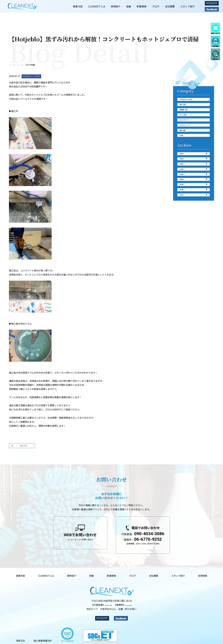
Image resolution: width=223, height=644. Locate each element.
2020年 (193, 214)
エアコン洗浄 (187, 125)
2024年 (193, 184)
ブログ (23, 65)
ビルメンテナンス (190, 133)
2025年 (193, 176)
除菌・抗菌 (186, 148)
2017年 (193, 237)
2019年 (193, 222)
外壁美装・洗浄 (188, 118)
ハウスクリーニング (191, 141)
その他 (183, 156)
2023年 (193, 192)
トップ (12, 65)
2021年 (193, 207)
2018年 (193, 229)
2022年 (193, 199)
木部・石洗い (187, 110)
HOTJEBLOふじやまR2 (193, 103)
